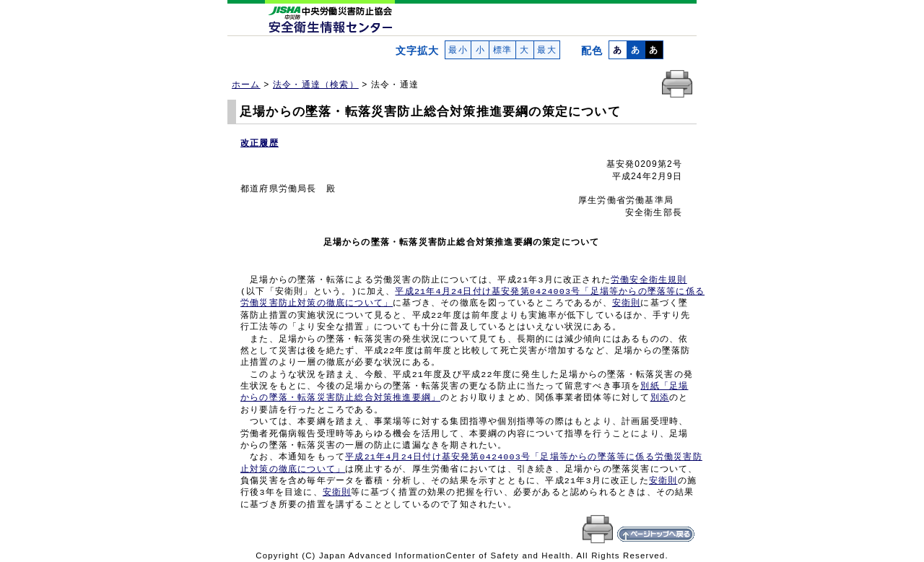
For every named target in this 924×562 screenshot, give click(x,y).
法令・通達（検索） (316, 85)
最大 (547, 50)
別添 (660, 398)
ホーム (246, 85)
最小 (458, 50)
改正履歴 (260, 143)
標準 (502, 50)
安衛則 (627, 303)
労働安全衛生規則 (649, 280)
